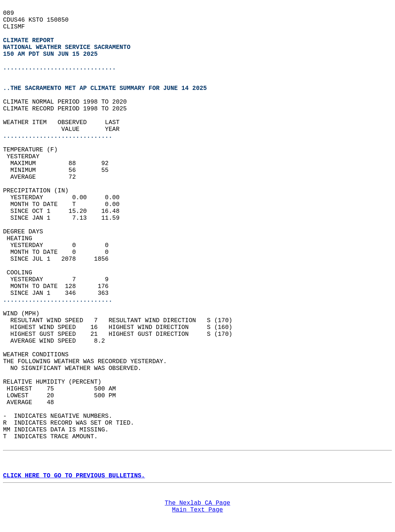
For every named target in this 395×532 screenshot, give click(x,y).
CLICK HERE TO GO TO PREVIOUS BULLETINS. (74, 476)
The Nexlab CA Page (198, 503)
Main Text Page (197, 510)
